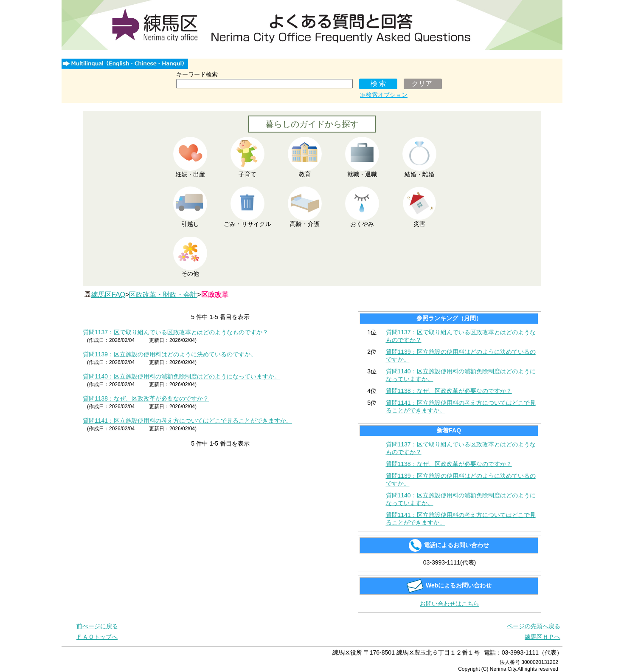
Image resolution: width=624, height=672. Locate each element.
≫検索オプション (384, 95)
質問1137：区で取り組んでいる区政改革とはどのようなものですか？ (176, 332)
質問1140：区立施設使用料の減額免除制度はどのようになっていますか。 (181, 376)
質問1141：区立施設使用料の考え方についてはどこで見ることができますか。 (187, 421)
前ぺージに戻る (97, 626)
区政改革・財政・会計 (163, 295)
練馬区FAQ (108, 295)
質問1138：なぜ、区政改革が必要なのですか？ (146, 398)
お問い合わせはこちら (450, 604)
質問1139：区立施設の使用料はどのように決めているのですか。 (170, 354)
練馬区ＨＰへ (542, 637)
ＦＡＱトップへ (97, 637)
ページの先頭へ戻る (534, 626)
